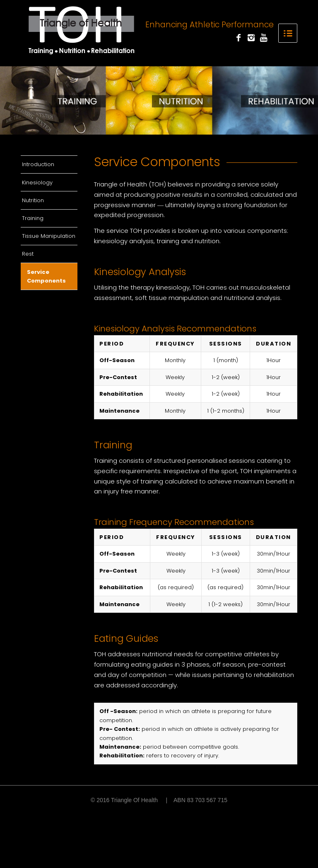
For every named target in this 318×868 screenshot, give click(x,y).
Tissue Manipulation (49, 236)
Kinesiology (37, 183)
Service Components (46, 276)
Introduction (38, 164)
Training (33, 218)
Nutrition (33, 200)
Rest (28, 254)
